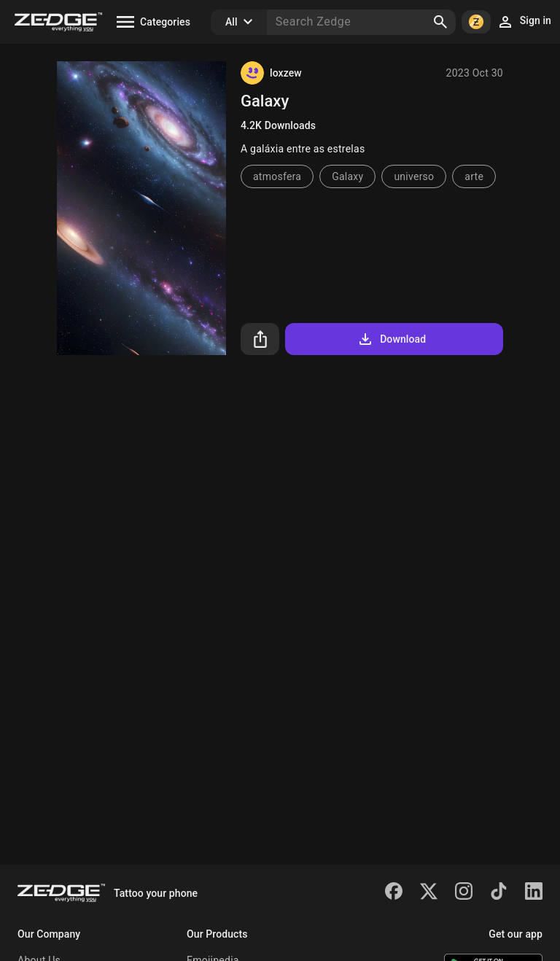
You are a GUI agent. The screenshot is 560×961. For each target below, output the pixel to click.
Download (391, 339)
